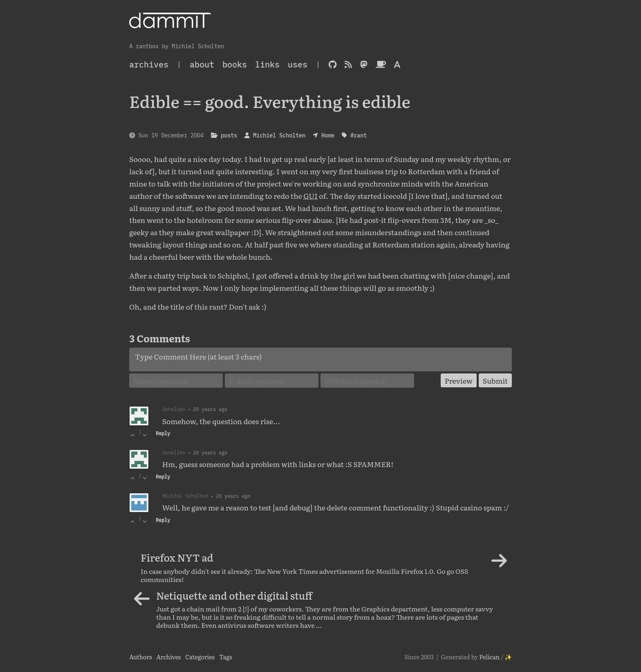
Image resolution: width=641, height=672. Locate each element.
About (202, 64)
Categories (200, 657)
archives (149, 64)
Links (267, 64)
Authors (141, 657)
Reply (163, 433)
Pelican (489, 657)
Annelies (174, 452)
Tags (226, 657)
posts (229, 135)
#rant (359, 135)
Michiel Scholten (279, 135)
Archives (168, 657)
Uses (298, 64)
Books (235, 64)
